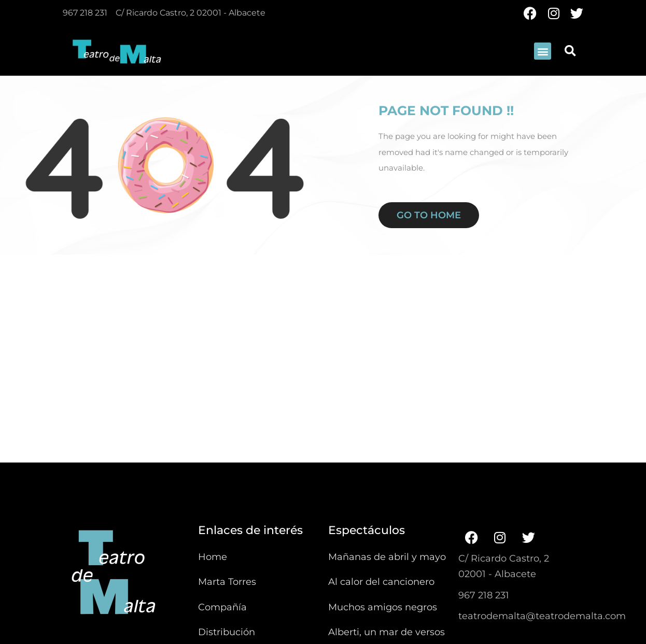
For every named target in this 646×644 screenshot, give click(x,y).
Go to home (429, 215)
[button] (543, 51)
